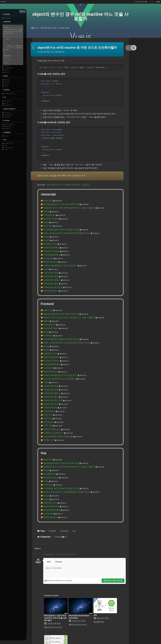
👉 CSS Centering (48, 372)
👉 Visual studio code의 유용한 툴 (55, 398)
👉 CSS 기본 (46, 388)
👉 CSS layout (46, 385)
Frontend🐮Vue (59, 490)
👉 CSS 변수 (46, 379)
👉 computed (46, 240)
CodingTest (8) (9, 148)
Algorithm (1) (8, 105)
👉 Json (44, 249)
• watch (5, 54)
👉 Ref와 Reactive (48, 243)
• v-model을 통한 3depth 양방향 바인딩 (13, 46)
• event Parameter (7, 58)
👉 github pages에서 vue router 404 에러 (57, 192)
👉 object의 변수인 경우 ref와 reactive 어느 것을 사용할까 (64, 195)
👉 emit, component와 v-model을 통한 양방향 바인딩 (62, 218)
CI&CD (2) (7, 82)
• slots (4, 42)
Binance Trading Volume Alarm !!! (54, 617)
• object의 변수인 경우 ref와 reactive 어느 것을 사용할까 (12, 33)
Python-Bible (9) (9, 124)
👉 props (44, 221)
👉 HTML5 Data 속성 (49, 391)
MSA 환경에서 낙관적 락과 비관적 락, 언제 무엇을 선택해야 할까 (55, 571)
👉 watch (45, 224)
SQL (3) (6, 136)
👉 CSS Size (46, 382)
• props (4, 52)
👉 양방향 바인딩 (48, 227)
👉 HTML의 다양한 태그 (51, 394)
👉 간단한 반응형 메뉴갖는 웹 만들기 (56, 347)
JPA (95, 568)
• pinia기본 (5, 28)
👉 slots (44, 208)
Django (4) (7, 129)
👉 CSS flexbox (47, 375)
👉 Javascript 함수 (48, 262)
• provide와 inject (7, 40)
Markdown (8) (8, 115)
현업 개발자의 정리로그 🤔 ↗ (141, 2)
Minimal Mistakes (37, 643)
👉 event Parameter (49, 230)
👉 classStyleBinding (49, 237)
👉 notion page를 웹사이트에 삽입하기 (57, 246)
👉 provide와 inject (48, 205)
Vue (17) (7, 26)
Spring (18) (7, 18)
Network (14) (8, 101)
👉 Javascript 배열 (48, 252)
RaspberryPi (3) (9, 143)
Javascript (63, 484)
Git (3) (6, 86)
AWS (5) (7, 80)
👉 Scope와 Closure (49, 233)
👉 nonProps (46, 211)
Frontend (52, 484)
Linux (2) (7, 84)
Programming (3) (9, 94)
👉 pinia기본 (46, 189)
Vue (73, 484)
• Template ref (6, 38)
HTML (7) (7, 66)
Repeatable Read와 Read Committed (79, 570)
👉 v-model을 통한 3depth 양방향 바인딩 (57, 214)
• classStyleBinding (7, 60)
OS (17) (6, 103)
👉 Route (44, 199)
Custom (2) (7, 113)
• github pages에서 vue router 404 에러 (12, 30)
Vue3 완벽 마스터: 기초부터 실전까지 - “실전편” (65, 174)
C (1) (6, 146)
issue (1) (7, 72)
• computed (6, 62)
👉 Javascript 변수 (48, 268)
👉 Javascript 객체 (48, 255)
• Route (4, 35)
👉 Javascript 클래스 (49, 259)
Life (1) (6, 150)
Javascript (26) (9, 68)
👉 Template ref (47, 202)
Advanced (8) (8, 126)
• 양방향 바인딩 (7, 56)
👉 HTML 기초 (47, 401)
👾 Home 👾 (3, 2)
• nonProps (5, 44)
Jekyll (29, 643)
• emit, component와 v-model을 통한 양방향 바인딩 (13, 49)
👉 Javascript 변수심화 (50, 265)
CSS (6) (6, 70)
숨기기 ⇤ (23, 11)
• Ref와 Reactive (7, 64)
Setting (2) (7, 117)
